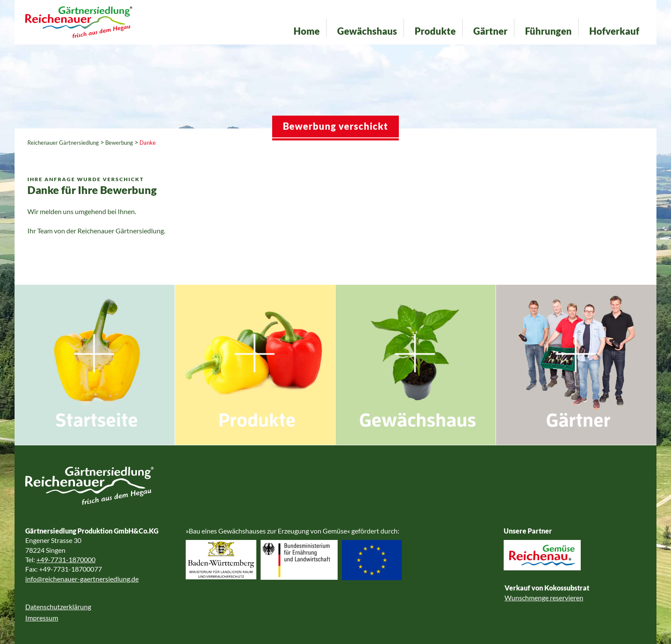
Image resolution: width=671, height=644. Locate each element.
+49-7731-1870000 (66, 559)
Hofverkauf (614, 31)
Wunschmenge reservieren (544, 598)
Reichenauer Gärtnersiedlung (63, 143)
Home (307, 31)
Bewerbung (119, 143)
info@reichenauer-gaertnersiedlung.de (82, 579)
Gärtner (490, 31)
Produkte (435, 31)
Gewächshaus (367, 31)
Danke (148, 143)
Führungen (548, 31)
